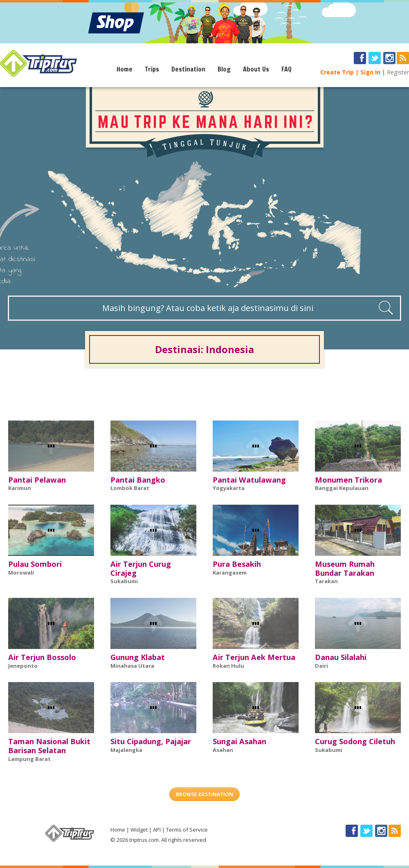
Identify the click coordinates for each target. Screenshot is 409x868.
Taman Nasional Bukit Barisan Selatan (49, 746)
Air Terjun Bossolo (42, 657)
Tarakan (326, 581)
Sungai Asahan (239, 741)
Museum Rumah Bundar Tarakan (345, 568)
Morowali (21, 573)
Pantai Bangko (138, 480)
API (157, 830)
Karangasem (230, 573)
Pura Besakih (237, 564)
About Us (256, 69)
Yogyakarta (229, 488)
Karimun (20, 488)
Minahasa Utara (132, 666)
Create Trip (337, 72)
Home (125, 69)
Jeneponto (23, 666)
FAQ (287, 69)
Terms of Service (187, 830)
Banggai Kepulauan (342, 488)
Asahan (223, 750)
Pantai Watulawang (249, 480)
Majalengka (126, 750)
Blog (224, 69)
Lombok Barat (130, 488)
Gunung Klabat (138, 657)
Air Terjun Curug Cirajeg (141, 568)
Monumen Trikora (348, 480)
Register (398, 72)
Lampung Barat (29, 759)
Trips (152, 69)
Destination (188, 69)
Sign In (370, 72)
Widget (139, 830)
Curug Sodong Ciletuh (355, 741)
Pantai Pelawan (37, 480)
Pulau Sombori (35, 564)
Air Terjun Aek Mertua (254, 657)
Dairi (321, 666)
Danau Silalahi (341, 657)
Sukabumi (124, 581)
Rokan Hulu (228, 666)
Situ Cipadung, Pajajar (151, 741)
